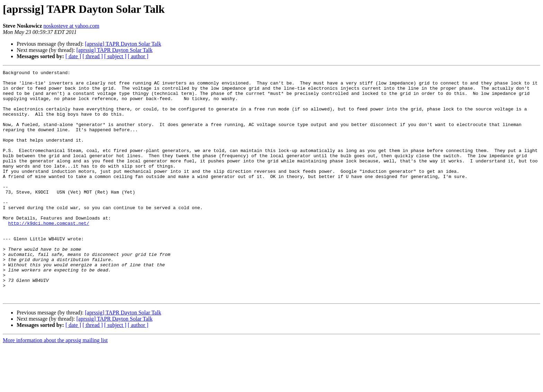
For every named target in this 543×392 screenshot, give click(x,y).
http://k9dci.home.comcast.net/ (49, 254)
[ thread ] (93, 56)
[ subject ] (115, 56)
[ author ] (138, 56)
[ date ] (73, 56)
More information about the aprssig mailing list (55, 386)
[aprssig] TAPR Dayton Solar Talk (123, 44)
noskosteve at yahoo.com (71, 26)
